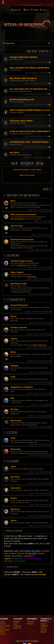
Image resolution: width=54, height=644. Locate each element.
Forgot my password (17, 627)
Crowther (46, 551)
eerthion (12, 553)
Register (17, 622)
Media (21, 59)
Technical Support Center (22, 261)
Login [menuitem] (44, 10)
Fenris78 (21, 553)
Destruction (16, 449)
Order (13, 438)
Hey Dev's (14, 153)
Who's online (5, 626)
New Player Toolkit (19, 284)
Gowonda (31, 622)
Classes (12, 70)
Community (13, 59)
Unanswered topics (21, 170)
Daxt (6, 553)
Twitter (43, 628)
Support (12, 123)
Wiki (12, 398)
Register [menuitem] (36, 10)
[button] (13, 164)
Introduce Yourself (19, 328)
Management (17, 559)
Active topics (36, 170)
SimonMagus (17, 556)
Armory (3, 628)
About (2, 632)
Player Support (21, 123)
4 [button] (24, 164)
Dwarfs (19, 70)
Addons (21, 102)
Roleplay (14, 366)
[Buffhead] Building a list (22, 99)
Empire (14, 498)
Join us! (3, 634)
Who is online (14, 531)
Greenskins (15, 488)
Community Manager (32, 559)
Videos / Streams (30, 81)
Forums (3, 624)
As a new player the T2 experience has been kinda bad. (30, 89)
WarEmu (30, 624)
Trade (13, 377)
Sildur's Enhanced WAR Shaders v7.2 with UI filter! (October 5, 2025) (30, 110)
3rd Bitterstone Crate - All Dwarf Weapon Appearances (30, 142)
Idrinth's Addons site (40, 345)
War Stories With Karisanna (23, 78)
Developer (8, 561)
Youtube (44, 630)
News (13, 201)
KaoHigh (42, 575)
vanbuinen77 (29, 556)
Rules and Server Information (23, 215)
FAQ (27, 10)
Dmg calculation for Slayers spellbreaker (30, 68)
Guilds (12, 433)
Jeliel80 (7, 556)
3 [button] (21, 164)
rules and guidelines (17, 219)
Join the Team (17, 226)
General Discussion (25, 91)
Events (13, 316)
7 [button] (32, 164)
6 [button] (30, 164)
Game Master (19, 561)
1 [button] (16, 164)
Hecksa (41, 553)
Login (16, 624)
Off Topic (14, 409)
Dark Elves (15, 477)
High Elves (15, 509)
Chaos (13, 467)
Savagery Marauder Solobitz (23, 57)
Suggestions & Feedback (21, 387)
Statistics (12, 567)
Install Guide (22, 265)
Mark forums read (27, 175)
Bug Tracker (32, 277)
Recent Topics (38, 51)
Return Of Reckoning (23, 196)
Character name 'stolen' (21, 121)
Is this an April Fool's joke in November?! (30, 131)
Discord (43, 632)
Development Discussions (22, 240)
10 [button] (38, 164)
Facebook (44, 626)
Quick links (17, 10)
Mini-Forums (16, 421)
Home (2, 622)
